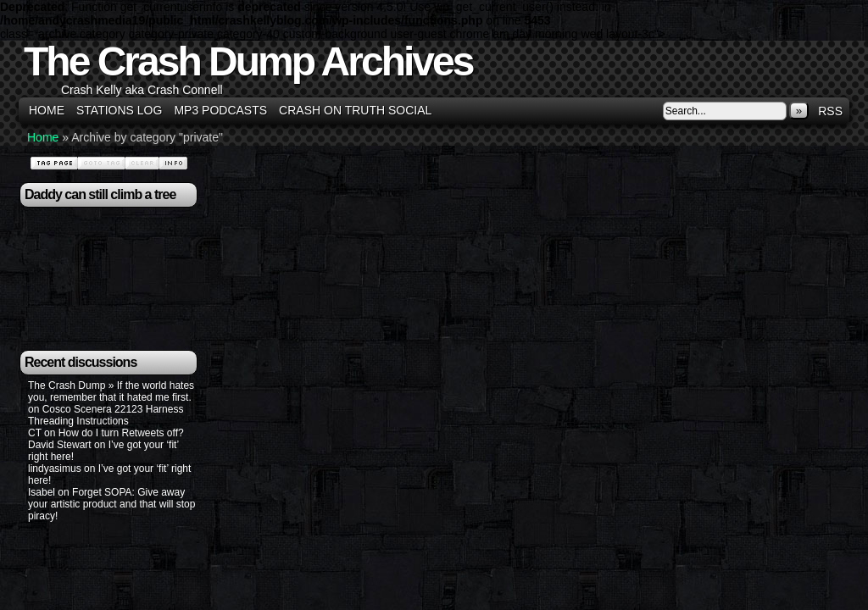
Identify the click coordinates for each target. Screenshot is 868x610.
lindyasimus (55, 469)
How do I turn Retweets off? (121, 433)
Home (47, 110)
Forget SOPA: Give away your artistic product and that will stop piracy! (111, 504)
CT (35, 433)
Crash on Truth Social (355, 110)
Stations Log (119, 110)
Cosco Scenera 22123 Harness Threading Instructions (106, 415)
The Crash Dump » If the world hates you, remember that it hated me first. (111, 391)
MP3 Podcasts (220, 110)
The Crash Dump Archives (248, 61)
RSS (830, 111)
